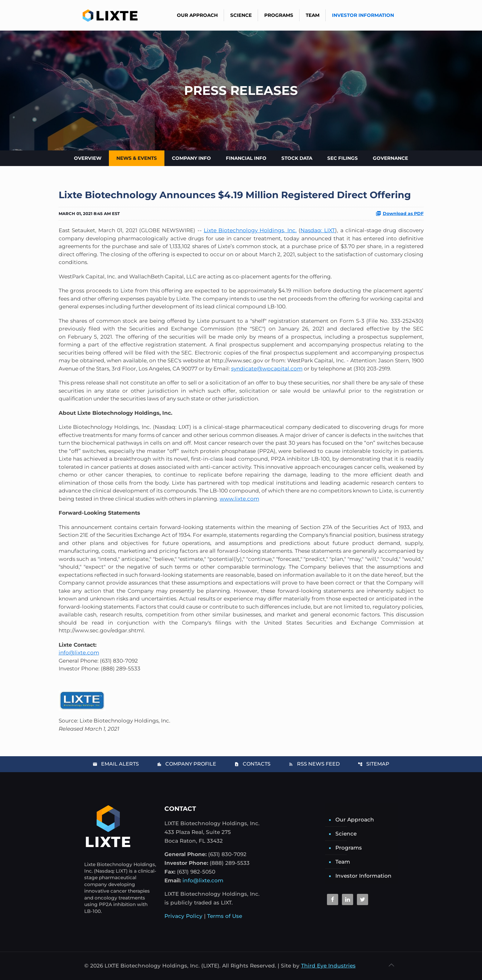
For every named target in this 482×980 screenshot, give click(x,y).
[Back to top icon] (392, 965)
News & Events (137, 158)
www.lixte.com (239, 499)
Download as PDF (400, 213)
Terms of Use (225, 916)
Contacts (252, 764)
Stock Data (297, 158)
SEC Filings (343, 158)
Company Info (191, 158)
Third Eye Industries (328, 966)
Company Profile (187, 764)
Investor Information (363, 876)
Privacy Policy (183, 916)
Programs (349, 848)
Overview (88, 158)
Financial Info (246, 158)
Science (346, 834)
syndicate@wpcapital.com (267, 369)
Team (343, 862)
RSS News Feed (314, 764)
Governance (390, 158)
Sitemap (374, 764)
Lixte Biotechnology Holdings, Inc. (250, 230)
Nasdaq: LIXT (318, 230)
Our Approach (355, 820)
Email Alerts (116, 764)
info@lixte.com (79, 653)
